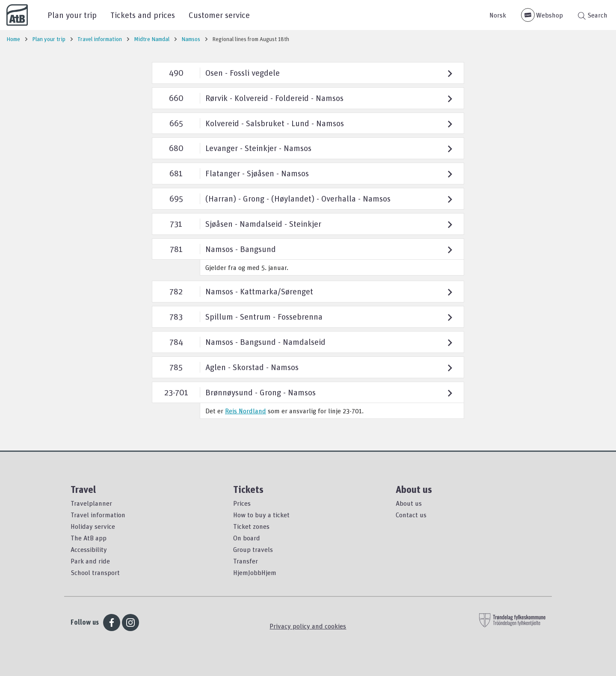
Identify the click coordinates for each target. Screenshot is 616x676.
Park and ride (90, 561)
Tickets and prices (143, 15)
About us (409, 503)
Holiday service (93, 526)
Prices (242, 503)
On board (247, 538)
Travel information (98, 515)
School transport (95, 572)
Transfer (246, 561)
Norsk (498, 15)
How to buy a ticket (261, 515)
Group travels (253, 549)
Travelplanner (91, 503)
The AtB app (89, 538)
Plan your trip (72, 15)
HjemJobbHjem (255, 572)
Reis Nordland (246, 411)
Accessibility (89, 549)
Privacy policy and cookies (308, 626)
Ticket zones (251, 526)
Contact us (411, 515)
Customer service (219, 15)
